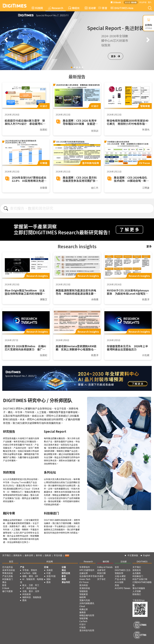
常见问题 (58, 555)
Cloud (82, 606)
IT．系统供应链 (30, 588)
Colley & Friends (105, 567)
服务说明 (29, 555)
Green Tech (85, 579)
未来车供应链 (9, 570)
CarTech (83, 621)
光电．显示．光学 (31, 591)
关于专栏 (101, 579)
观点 (64, 570)
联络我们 (137, 594)
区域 (46, 567)
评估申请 (143, 2)
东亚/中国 (51, 576)
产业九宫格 (8, 576)
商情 (64, 579)
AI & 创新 (119, 582)
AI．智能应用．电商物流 (32, 581)
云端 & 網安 (120, 576)
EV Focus (84, 582)
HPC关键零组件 (87, 570)
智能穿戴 (84, 618)
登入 (150, 2)
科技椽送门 (8, 579)
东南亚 (50, 570)
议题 (64, 567)
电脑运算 (84, 609)
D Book (116, 2)
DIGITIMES (142, 562)
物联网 (83, 597)
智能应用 (119, 573)
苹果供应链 (8, 573)
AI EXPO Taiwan (122, 588)
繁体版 (128, 2)
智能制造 (84, 591)
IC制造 (83, 627)
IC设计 (83, 624)
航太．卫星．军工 (31, 585)
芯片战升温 (8, 567)
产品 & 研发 (120, 579)
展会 (4, 582)
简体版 (134, 2)
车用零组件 (85, 567)
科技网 (37, 8)
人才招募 (137, 591)
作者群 (100, 576)
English (146, 555)
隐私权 (48, 555)
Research (56, 8)
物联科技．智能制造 (32, 597)
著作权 (39, 555)
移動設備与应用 (87, 615)
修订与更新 (8, 591)
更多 (115, 56)
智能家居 (84, 594)
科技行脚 (101, 573)
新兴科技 (84, 585)
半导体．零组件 (30, 570)
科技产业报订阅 (140, 579)
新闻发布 (18, 555)
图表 (25, 600)
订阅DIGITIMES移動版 (142, 584)
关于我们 (6, 555)
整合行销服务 (139, 588)
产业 (22, 567)
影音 (102, 8)
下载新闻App (139, 600)
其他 (117, 585)
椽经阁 (74, 8)
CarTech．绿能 (29, 573)
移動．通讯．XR (30, 576)
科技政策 (27, 594)
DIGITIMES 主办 (122, 570)
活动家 (90, 8)
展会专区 (66, 582)
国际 (49, 579)
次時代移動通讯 (87, 603)
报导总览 (66, 573)
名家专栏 (101, 570)
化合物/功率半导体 (88, 576)
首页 (11, 562)
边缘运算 (84, 573)
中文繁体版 (133, 555)
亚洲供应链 (85, 588)
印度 (49, 573)
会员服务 (137, 573)
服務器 (83, 612)
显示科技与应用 (87, 630)
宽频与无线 (85, 600)
